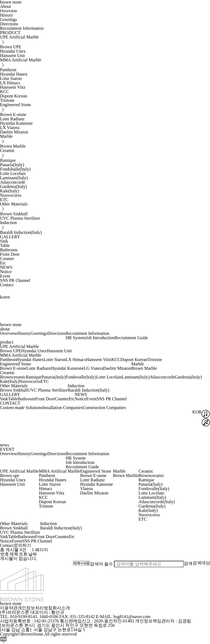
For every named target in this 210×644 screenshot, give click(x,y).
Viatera (86, 489)
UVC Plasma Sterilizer (20, 218)
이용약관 (9, 608)
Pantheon (8, 70)
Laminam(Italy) (14, 178)
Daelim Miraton (14, 132)
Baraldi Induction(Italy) (21, 232)
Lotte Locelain (13, 173)
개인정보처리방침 (35, 608)
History (7, 15)
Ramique (8, 160)
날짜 (33, 554)
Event (5, 276)
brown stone (11, 325)
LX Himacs (10, 83)
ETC (4, 200)
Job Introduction (100, 338)
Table (5, 245)
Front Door (10, 254)
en (8, 297)
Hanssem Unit (12, 56)
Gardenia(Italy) (14, 187)
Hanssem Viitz (13, 87)
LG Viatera (93, 368)
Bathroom (9, 250)
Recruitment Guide (131, 338)
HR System (76, 338)
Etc (3, 263)
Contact (7, 285)
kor (3, 297)
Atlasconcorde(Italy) (157, 502)
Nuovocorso (11, 195)
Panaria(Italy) (12, 165)
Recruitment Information (22, 28)
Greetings (8, 20)
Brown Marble (13, 146)
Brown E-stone (13, 114)
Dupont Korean (14, 96)
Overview (9, 11)
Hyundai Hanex (14, 74)
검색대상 (201, 563)
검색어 (101, 564)
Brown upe (10, 475)
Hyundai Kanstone (16, 123)
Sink (4, 241)
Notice (6, 272)
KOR (197, 412)
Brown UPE (11, 47)
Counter (7, 259)
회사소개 (61, 608)
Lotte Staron (11, 78)
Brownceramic (13, 377)
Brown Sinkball (14, 214)
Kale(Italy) (10, 191)
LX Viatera (10, 128)
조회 (23, 554)
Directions (9, 24)
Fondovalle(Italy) (81, 377)
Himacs (46, 489)
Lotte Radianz (12, 119)
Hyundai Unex (13, 51)
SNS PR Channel (15, 280)
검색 (188, 563)
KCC (5, 92)
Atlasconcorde (13, 182)
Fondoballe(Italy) (15, 169)
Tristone (7, 100)
